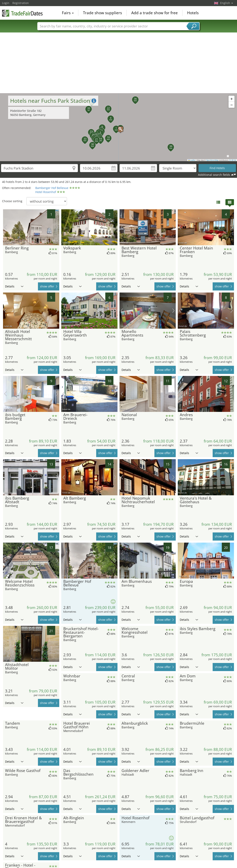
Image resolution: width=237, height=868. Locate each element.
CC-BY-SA (233, 160)
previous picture (5, 227)
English (227, 3)
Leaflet (192, 160)
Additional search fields (214, 175)
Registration (21, 3)
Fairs (68, 13)
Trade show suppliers (102, 13)
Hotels (193, 13)
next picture (57, 227)
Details (14, 286)
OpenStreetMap (212, 160)
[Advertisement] (119, 63)
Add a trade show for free (155, 13)
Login (6, 3)
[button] (118, 127)
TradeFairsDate (22, 13)
